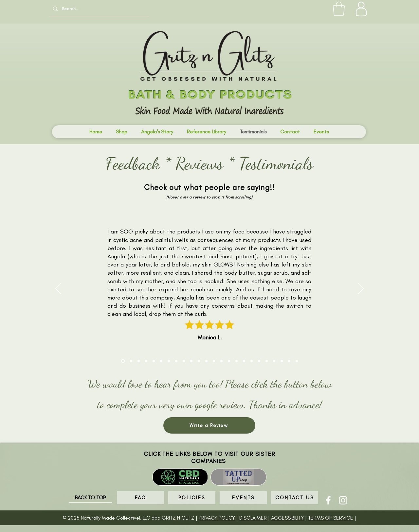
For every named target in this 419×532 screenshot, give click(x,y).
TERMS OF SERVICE (331, 518)
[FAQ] (140, 498)
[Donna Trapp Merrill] (199, 361)
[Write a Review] (209, 425)
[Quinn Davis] (237, 361)
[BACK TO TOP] (90, 498)
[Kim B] (274, 361)
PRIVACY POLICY (217, 518)
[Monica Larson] (123, 361)
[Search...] (98, 9)
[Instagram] (343, 500)
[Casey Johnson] (244, 361)
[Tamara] (184, 361)
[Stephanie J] (154, 361)
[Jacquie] (229, 361)
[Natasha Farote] (169, 361)
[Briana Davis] (191, 361)
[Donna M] (289, 361)
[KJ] (146, 361)
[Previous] (58, 289)
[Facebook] (328, 500)
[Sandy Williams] (252, 361)
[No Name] (221, 361)
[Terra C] (131, 361)
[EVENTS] (243, 498)
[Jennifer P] (282, 361)
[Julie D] (206, 361)
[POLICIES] (192, 498)
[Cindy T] (139, 361)
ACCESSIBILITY (287, 518)
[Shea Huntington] (176, 361)
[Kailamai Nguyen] (161, 361)
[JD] (214, 361)
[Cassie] (267, 361)
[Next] (361, 289)
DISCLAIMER (253, 518)
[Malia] (259, 361)
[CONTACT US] (295, 498)
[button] (339, 9)
